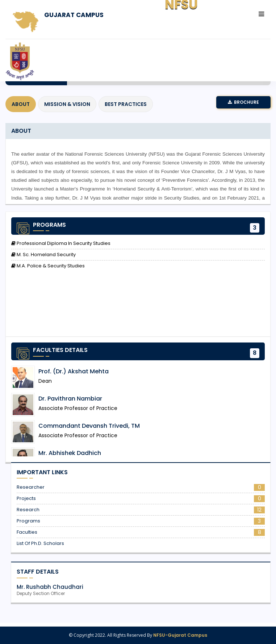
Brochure (243, 102)
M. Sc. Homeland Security (43, 255)
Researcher (141, 487)
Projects (141, 499)
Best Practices (126, 104)
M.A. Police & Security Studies (48, 266)
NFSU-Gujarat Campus (180, 635)
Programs (141, 521)
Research (141, 510)
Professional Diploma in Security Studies (61, 243)
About (21, 104)
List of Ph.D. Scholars (40, 543)
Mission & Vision (67, 104)
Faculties (141, 532)
